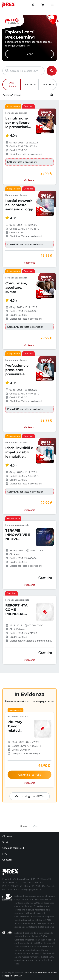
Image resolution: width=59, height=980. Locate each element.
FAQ (5, 854)
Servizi (6, 842)
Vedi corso (30, 180)
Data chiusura (11, 84)
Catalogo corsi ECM (13, 848)
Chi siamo (8, 836)
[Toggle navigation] (52, 5)
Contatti (7, 859)
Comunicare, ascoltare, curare (16, 287)
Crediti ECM (48, 84)
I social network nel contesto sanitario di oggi (19, 205)
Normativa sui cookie (35, 972)
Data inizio (30, 84)
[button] (30, 796)
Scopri (30, 54)
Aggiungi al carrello (29, 775)
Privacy (18, 976)
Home (23, 826)
